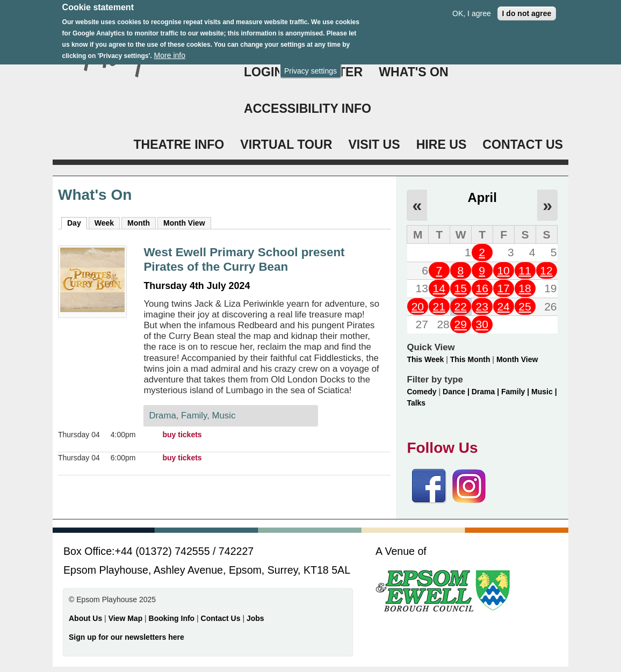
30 (482, 324)
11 (525, 270)
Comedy (421, 392)
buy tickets (182, 435)
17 (503, 288)
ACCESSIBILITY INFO (308, 109)
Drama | (486, 392)
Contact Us (222, 618)
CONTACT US (523, 144)
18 (525, 288)
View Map (127, 618)
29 (461, 324)
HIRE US (442, 144)
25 (525, 306)
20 (418, 306)
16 (482, 288)
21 (439, 306)
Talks (416, 403)
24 (503, 306)
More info (170, 49)
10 (503, 270)
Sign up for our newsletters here (127, 637)
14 (439, 288)
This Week (425, 359)
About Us (85, 618)
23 (482, 306)
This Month (470, 359)
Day (77, 222)
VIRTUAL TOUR (286, 144)
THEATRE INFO (179, 144)
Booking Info (172, 618)
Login (263, 72)
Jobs (255, 618)
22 (461, 306)
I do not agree (527, 7)
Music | (544, 392)
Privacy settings (310, 64)
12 (546, 270)
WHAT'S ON (414, 72)
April (482, 197)
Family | (516, 392)
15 (461, 288)
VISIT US (374, 144)
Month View (184, 223)
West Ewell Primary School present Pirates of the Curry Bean (244, 259)
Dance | (457, 392)
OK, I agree (472, 7)
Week (104, 223)
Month (139, 223)
